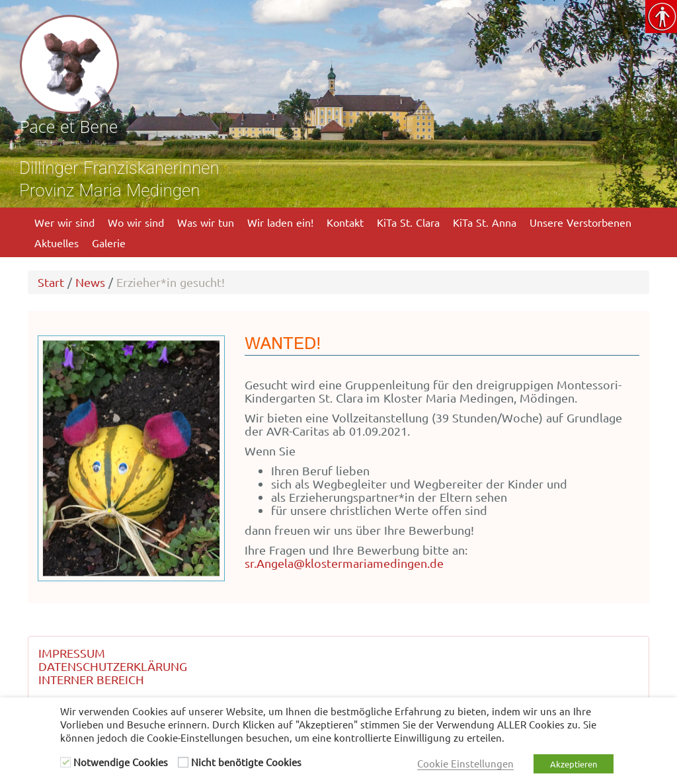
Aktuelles (57, 243)
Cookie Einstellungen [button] (465, 763)
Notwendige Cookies (121, 762)
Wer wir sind (64, 222)
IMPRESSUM (72, 653)
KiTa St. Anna (485, 222)
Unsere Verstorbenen (580, 222)
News (90, 282)
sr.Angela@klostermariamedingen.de (344, 563)
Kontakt (345, 222)
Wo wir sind (136, 222)
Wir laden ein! (280, 222)
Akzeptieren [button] (574, 764)
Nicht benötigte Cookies (246, 762)
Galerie (109, 243)
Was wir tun (206, 222)
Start (51, 282)
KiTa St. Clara (408, 222)
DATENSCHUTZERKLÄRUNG (113, 666)
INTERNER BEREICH (91, 679)
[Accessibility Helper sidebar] (661, 16)
